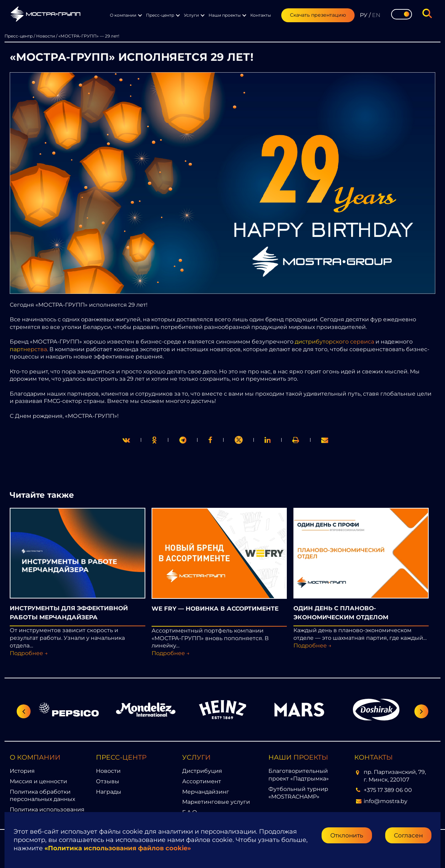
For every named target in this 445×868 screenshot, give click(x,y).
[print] (210, 440)
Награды (109, 792)
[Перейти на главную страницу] (46, 15)
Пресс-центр (160, 15)
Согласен (408, 835)
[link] (238, 440)
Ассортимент (202, 781)
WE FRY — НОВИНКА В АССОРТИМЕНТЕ (215, 608)
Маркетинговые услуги (216, 802)
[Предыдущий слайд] (24, 711)
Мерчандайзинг (206, 792)
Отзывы (108, 781)
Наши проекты (225, 15)
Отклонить (347, 835)
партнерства (28, 349)
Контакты (261, 15)
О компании (123, 15)
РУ (364, 15)
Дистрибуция (202, 771)
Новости (108, 771)
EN (376, 15)
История (22, 771)
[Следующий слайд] (421, 711)
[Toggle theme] (402, 14)
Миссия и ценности (38, 781)
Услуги (191, 15)
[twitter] (126, 440)
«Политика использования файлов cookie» (118, 848)
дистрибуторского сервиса (334, 342)
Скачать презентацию (318, 15)
